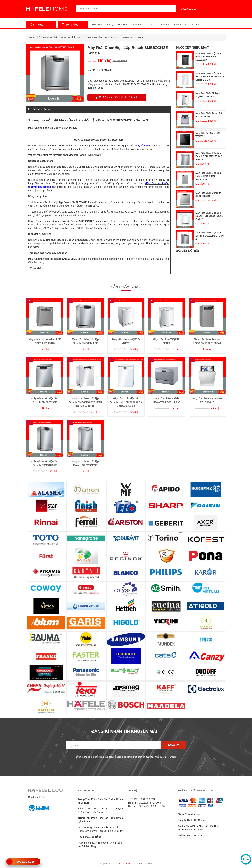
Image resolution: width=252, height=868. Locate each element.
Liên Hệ (195, 25)
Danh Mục (36, 25)
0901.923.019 (188, 9)
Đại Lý (110, 25)
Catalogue (164, 25)
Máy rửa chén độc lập (73, 37)
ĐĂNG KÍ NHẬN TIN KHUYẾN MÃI (124, 731)
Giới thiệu (97, 25)
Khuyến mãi (180, 25)
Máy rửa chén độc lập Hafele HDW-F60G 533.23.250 (208, 176)
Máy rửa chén (51, 37)
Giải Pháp (123, 25)
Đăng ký (174, 745)
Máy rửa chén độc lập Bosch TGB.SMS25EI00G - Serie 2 (210, 156)
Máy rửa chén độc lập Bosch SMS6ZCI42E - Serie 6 (117, 37)
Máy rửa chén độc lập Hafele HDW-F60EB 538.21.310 (208, 57)
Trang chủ (34, 37)
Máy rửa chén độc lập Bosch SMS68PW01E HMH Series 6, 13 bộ (85, 402)
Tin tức (150, 25)
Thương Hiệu (69, 25)
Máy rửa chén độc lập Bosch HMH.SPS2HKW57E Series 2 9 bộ (210, 77)
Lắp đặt (137, 25)
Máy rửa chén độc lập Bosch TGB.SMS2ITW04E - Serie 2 (210, 216)
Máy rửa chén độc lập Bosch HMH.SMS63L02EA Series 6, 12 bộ (126, 402)
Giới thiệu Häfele (37, 797)
